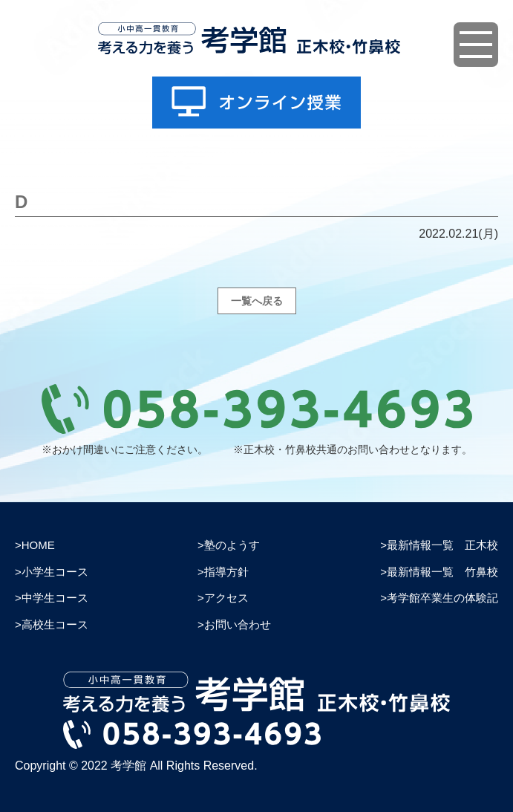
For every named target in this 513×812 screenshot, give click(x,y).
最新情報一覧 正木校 (442, 545)
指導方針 (226, 572)
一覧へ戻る (257, 301)
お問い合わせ (238, 624)
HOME (38, 545)
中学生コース (55, 598)
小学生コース (55, 572)
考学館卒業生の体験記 (442, 598)
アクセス (226, 598)
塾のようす (232, 545)
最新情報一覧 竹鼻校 (442, 572)
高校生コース (55, 624)
